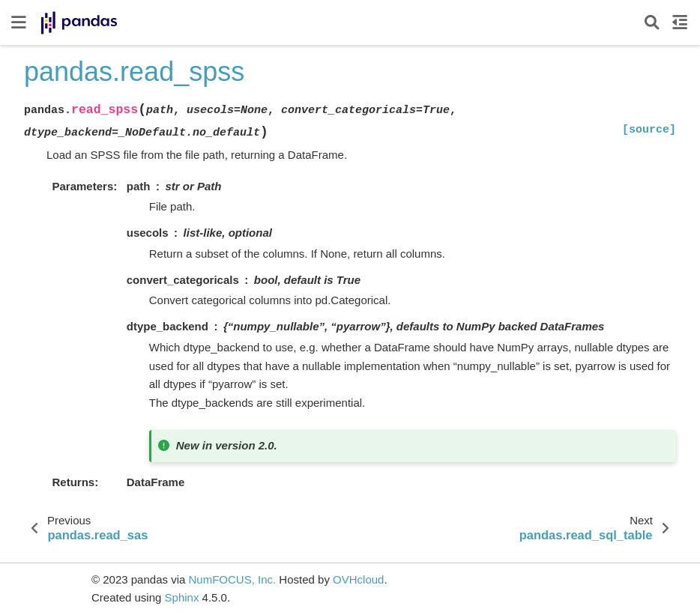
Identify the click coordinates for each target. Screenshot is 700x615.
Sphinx (182, 597)
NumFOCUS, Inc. (232, 579)
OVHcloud (358, 579)
